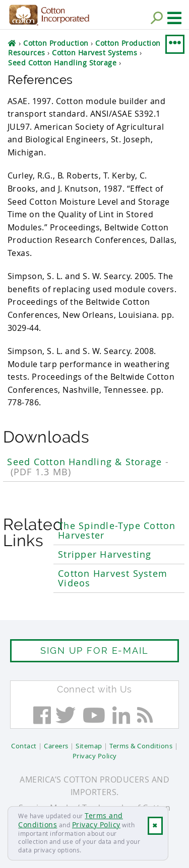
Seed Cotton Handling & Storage (88, 467)
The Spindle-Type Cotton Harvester (117, 531)
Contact (24, 746)
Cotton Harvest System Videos (113, 578)
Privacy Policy (96, 824)
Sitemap (89, 746)
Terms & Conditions (141, 746)
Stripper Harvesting (105, 554)
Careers (56, 746)
